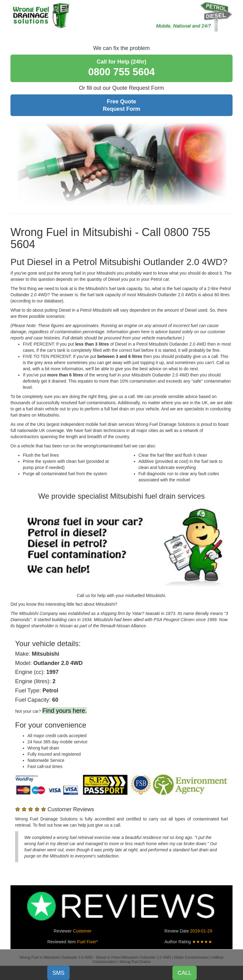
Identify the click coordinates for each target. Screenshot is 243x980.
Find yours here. (65, 711)
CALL (185, 973)
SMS (58, 973)
